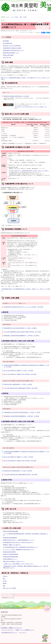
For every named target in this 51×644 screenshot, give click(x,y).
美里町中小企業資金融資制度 (11, 553)
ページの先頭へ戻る (47, 608)
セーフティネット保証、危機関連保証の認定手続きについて (19, 548)
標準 (33, 4)
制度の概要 (6, 39)
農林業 (5, 582)
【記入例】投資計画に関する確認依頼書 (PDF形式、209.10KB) (20, 387)
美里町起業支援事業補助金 (10, 536)
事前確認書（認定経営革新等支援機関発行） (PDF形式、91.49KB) (21, 334)
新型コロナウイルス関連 (9, 587)
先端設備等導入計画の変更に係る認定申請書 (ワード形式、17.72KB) (21, 411)
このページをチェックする (7, 593)
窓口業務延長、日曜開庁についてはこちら (11, 626)
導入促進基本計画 (8, 42)
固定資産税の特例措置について (11, 51)
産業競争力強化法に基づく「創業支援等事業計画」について (19, 539)
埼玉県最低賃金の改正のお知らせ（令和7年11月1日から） (18, 541)
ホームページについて (8, 628)
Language (47, 4)
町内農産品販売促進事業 (9, 550)
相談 (4, 584)
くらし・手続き (15, 16)
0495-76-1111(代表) (9, 617)
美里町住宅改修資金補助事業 (11, 530)
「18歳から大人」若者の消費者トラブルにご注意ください (18, 562)
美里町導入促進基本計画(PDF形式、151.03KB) (15, 95)
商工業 (25, 16)
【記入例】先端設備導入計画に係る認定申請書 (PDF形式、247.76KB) (21, 330)
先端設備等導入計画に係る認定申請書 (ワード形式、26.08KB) (19, 327)
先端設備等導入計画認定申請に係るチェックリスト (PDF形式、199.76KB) (23, 305)
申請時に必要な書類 (8, 54)
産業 (21, 16)
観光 (4, 577)
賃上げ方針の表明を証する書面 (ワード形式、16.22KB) (18, 369)
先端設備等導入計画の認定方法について (13, 49)
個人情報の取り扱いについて (9, 631)
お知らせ (5, 575)
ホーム (8, 16)
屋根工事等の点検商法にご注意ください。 (14, 560)
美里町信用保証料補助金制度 (11, 555)
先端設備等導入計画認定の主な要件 (12, 47)
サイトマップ (23, 631)
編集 (14, 593)
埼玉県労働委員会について (10, 558)
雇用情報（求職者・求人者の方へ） (12, 543)
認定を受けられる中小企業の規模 (12, 44)
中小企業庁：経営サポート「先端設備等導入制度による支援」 (29, 169)
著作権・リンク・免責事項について (25, 628)
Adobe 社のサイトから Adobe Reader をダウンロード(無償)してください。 (31, 106)
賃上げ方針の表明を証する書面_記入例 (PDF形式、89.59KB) (19, 373)
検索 (25, 4)
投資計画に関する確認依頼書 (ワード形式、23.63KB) (17, 383)
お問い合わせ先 (7, 56)
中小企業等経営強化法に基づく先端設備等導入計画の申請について (20, 546)
